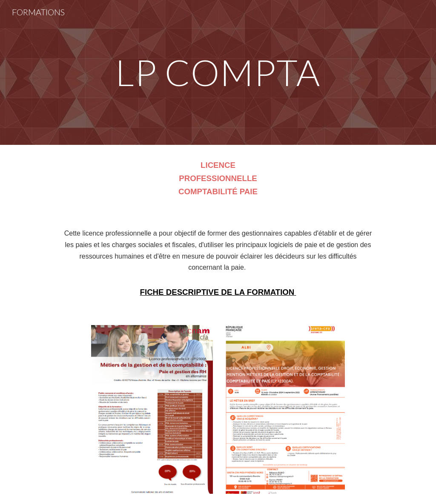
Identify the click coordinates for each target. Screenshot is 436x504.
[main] (218, 72)
